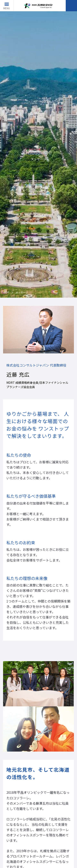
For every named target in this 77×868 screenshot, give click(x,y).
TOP (7, 292)
